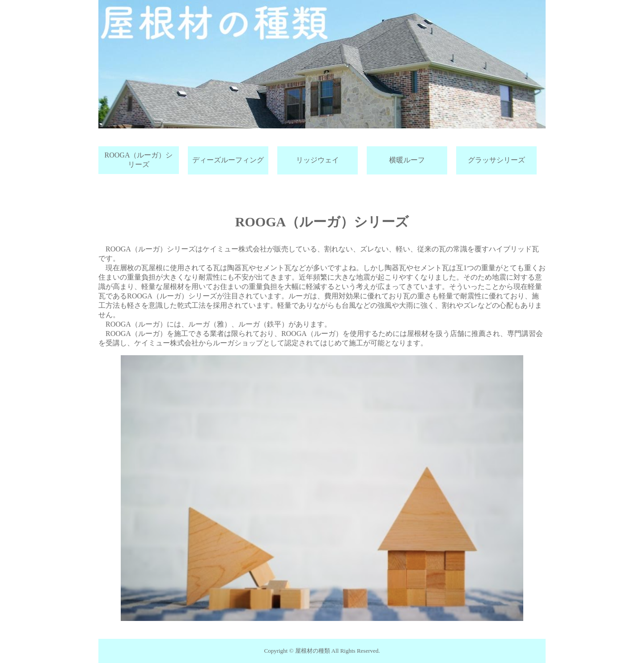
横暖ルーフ (407, 160)
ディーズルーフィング (228, 160)
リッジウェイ (318, 160)
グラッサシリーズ (496, 160)
